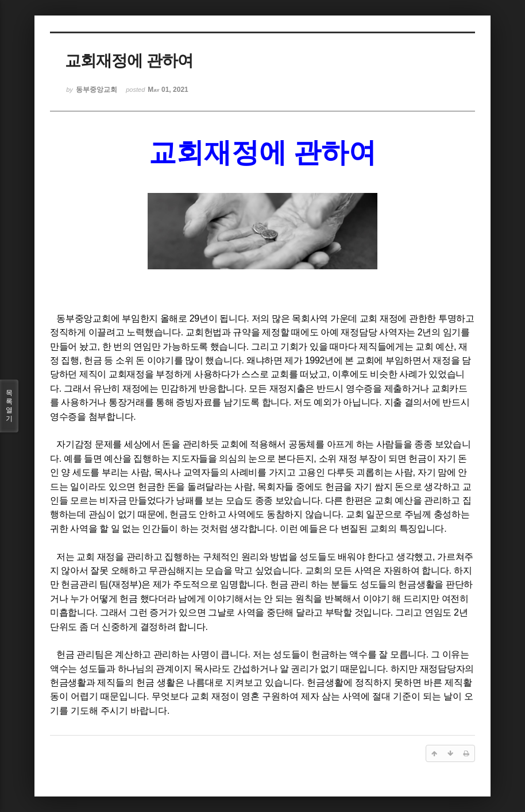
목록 (9, 406)
